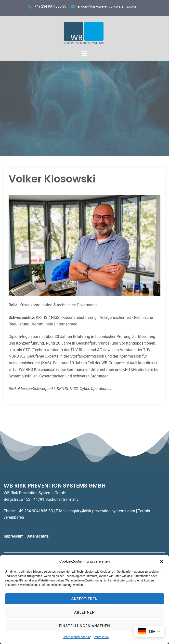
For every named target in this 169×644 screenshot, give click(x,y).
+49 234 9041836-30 (50, 6)
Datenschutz (38, 536)
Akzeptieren (85, 599)
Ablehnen (84, 612)
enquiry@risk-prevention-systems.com (107, 6)
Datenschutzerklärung (77, 637)
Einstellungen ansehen (84, 626)
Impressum (101, 637)
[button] (162, 562)
